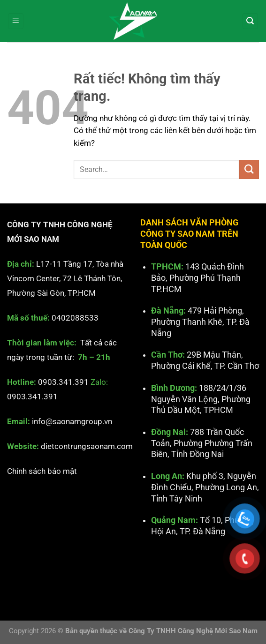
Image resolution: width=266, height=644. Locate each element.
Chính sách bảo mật (42, 471)
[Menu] (16, 21)
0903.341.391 (63, 382)
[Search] (251, 21)
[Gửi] (249, 169)
